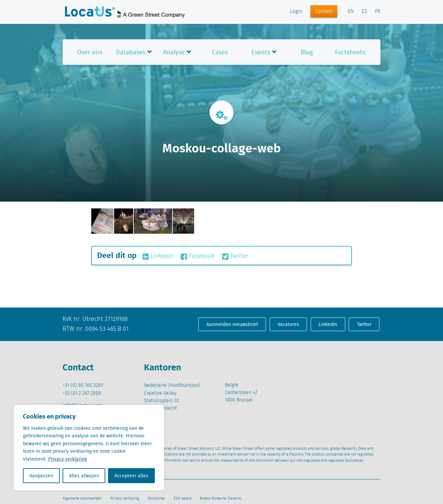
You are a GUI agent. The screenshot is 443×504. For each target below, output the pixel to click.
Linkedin (158, 256)
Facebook (198, 256)
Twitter (235, 256)
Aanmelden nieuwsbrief (232, 324)
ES (364, 12)
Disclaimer (156, 499)
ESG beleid (183, 499)
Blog (307, 52)
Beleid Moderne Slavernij (221, 499)
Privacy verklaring (68, 459)
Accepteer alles (131, 476)
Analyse (174, 52)
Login (296, 12)
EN (351, 12)
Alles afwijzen (84, 476)
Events (261, 52)
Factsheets (350, 52)
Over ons (90, 52)
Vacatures (288, 324)
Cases (220, 52)
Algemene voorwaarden (82, 499)
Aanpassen (41, 476)
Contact (324, 12)
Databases (131, 52)
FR (378, 12)
